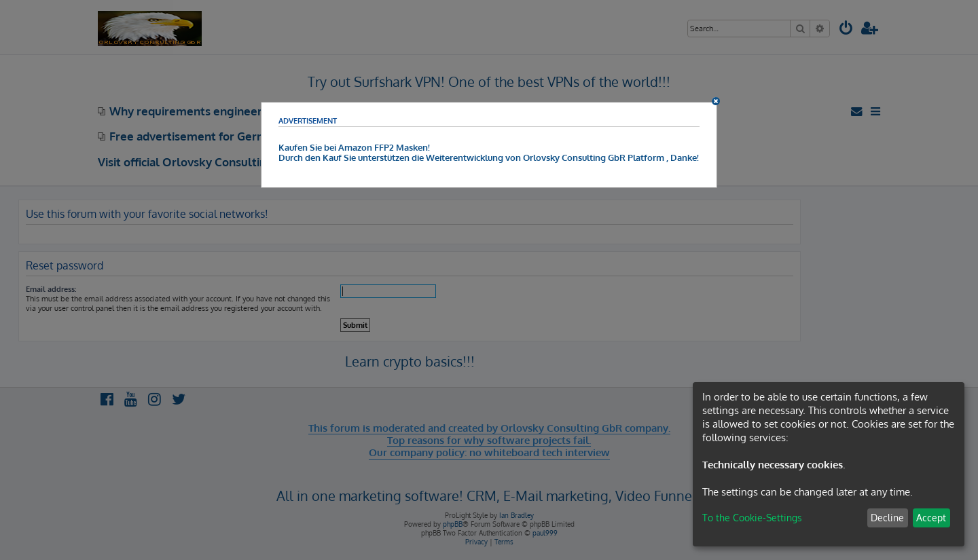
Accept (931, 518)
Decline (887, 518)
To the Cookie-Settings (752, 518)
